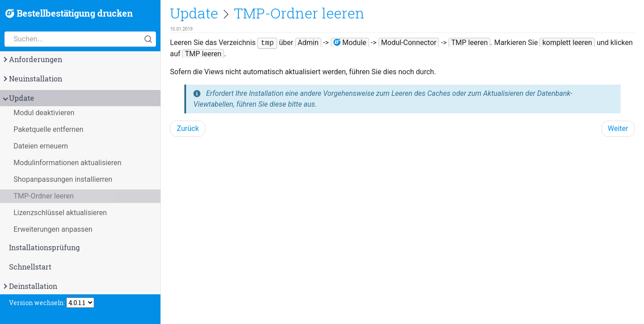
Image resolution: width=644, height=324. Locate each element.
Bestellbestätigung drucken (69, 13)
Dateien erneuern (41, 146)
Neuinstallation (32, 79)
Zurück (188, 128)
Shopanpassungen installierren (63, 179)
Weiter (618, 128)
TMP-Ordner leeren (44, 196)
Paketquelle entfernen (48, 129)
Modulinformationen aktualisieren (67, 163)
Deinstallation (30, 286)
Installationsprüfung (44, 247)
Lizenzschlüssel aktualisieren (60, 213)
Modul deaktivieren (44, 113)
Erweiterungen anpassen (53, 229)
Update (18, 98)
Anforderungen (32, 59)
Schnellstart (30, 267)
